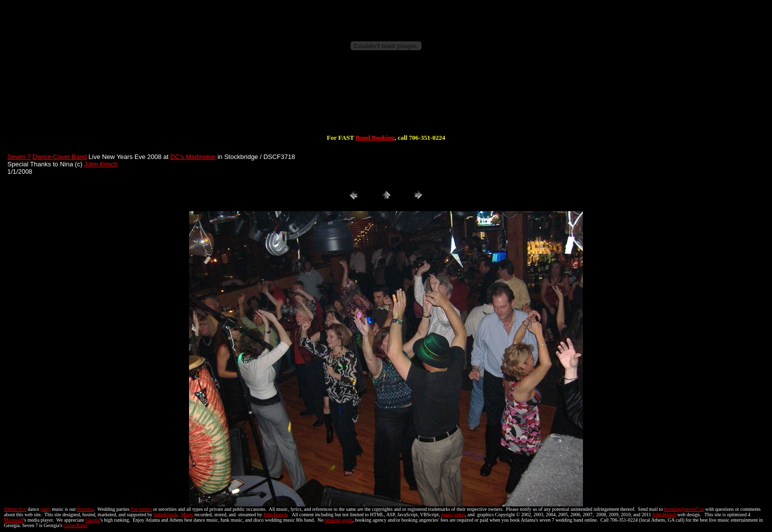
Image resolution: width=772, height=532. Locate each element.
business (86, 509)
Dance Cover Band (60, 157)
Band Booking (375, 138)
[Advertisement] (386, 102)
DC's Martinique (193, 157)
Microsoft (14, 520)
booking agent (338, 520)
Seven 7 (19, 157)
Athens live (15, 509)
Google (93, 520)
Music (187, 515)
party (46, 509)
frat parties (141, 509)
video (459, 515)
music (447, 515)
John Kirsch (101, 164)
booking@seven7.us (684, 509)
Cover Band (75, 525)
